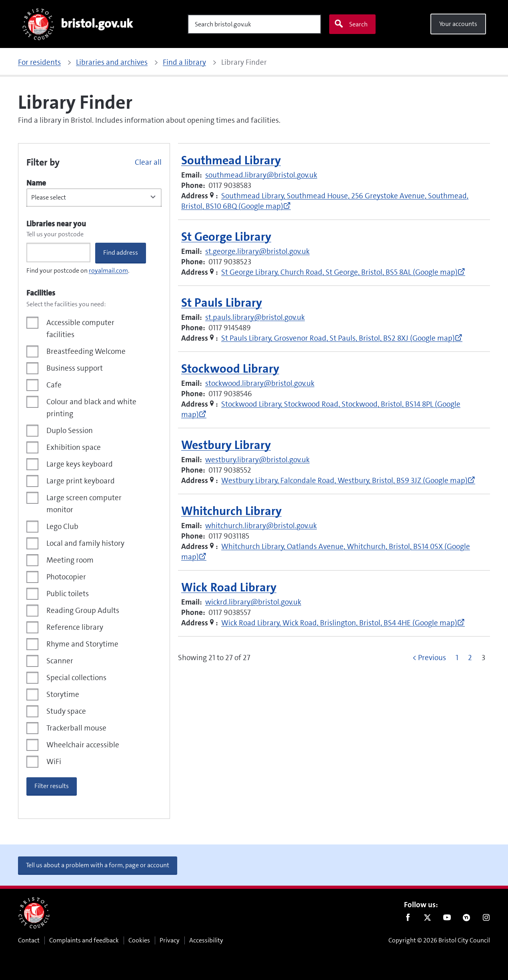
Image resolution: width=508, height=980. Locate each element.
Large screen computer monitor (84, 504)
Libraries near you (56, 224)
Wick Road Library (229, 588)
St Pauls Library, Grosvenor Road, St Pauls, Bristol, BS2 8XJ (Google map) (342, 338)
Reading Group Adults (83, 610)
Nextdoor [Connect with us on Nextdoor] (467, 919)
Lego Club (62, 526)
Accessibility (206, 940)
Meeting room (70, 560)
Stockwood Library (230, 369)
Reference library (75, 627)
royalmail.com (108, 270)
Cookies (139, 940)
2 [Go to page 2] (470, 658)
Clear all (148, 162)
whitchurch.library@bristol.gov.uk (261, 526)
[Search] (254, 24)
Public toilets (68, 594)
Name (36, 183)
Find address (121, 252)
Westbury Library (226, 445)
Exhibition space (74, 447)
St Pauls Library (222, 303)
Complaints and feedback (84, 940)
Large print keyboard (81, 481)
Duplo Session (70, 430)
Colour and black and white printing (91, 408)
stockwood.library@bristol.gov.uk (260, 383)
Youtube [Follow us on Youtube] (447, 919)
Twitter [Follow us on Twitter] (427, 919)
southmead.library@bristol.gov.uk (261, 175)
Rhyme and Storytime (82, 644)
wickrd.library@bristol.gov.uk (253, 602)
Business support (75, 368)
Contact (29, 940)
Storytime (63, 694)
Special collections (76, 678)
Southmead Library (231, 161)
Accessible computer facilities (80, 328)
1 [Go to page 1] (457, 658)
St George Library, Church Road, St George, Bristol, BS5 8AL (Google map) (343, 272)
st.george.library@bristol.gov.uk (257, 251)
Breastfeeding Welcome (86, 351)
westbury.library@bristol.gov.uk (257, 460)
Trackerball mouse (76, 728)
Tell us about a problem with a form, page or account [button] (98, 865)
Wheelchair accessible (83, 745)
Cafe (54, 385)
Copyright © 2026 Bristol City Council (439, 940)
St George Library (226, 237)
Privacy (170, 940)
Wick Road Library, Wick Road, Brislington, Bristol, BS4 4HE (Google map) (343, 623)
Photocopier (66, 577)
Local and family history (85, 543)
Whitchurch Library (231, 511)
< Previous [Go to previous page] (429, 658)
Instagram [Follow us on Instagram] (486, 919)
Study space (66, 711)
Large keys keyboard (80, 464)
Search (351, 24)
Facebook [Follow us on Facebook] (408, 919)
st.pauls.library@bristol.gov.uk (255, 317)
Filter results (52, 786)
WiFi (54, 761)
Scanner (60, 661)
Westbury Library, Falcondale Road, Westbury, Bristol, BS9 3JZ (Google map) (348, 480)
